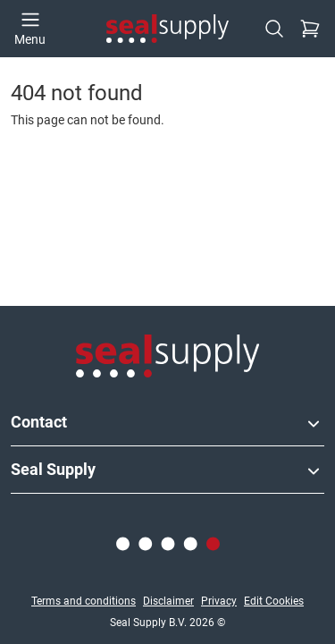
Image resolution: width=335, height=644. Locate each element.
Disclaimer (168, 601)
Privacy (219, 601)
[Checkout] (310, 29)
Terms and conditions (84, 601)
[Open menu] (30, 29)
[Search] (274, 29)
